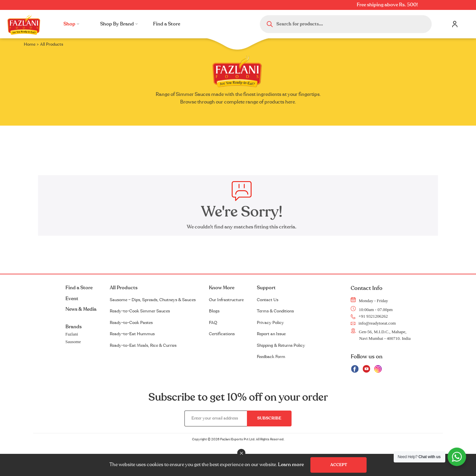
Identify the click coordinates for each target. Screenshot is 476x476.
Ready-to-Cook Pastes (131, 323)
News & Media (81, 309)
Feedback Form (271, 357)
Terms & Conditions (275, 311)
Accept (339, 465)
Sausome (73, 342)
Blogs (214, 311)
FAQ (213, 323)
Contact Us (268, 300)
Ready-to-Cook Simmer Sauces (140, 311)
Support (266, 288)
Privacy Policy (270, 323)
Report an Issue (271, 334)
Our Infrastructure (226, 300)
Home (30, 44)
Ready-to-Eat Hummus (132, 334)
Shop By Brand (119, 24)
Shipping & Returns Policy (281, 345)
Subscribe (269, 418)
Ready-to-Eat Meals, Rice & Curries (143, 345)
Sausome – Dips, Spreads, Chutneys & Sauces (153, 300)
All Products (124, 288)
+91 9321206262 (369, 316)
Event (72, 299)
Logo (24, 24)
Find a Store (167, 24)
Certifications (222, 334)
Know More (222, 288)
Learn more (291, 465)
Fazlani (72, 334)
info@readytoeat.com (373, 323)
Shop (71, 24)
